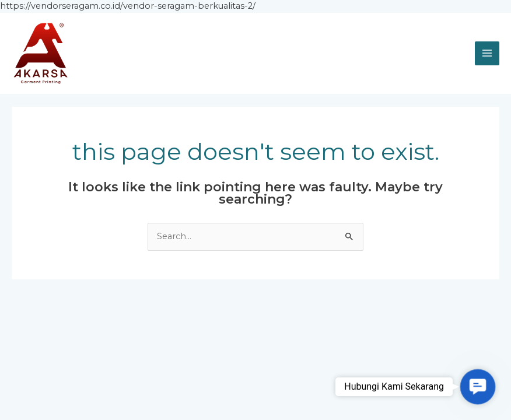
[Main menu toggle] (487, 54)
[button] (478, 387)
